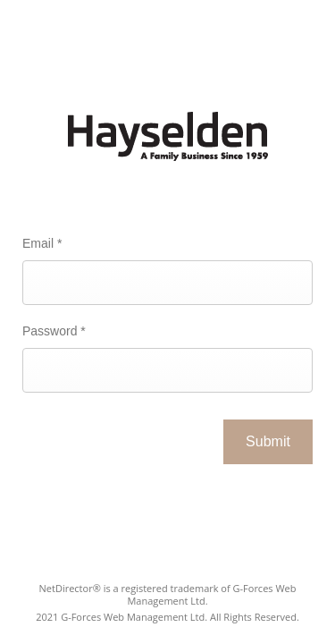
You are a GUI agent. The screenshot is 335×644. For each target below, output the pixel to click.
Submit (268, 441)
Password (54, 331)
